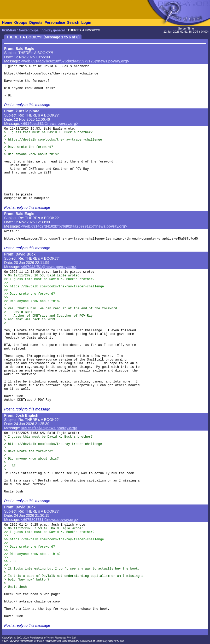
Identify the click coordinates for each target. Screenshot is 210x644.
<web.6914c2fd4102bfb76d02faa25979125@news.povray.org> (74, 226)
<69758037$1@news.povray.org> (50, 520)
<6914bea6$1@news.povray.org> (50, 124)
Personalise (55, 22)
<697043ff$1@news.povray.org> (49, 267)
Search (73, 22)
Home (7, 22)
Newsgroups (29, 30)
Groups (21, 22)
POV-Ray (9, 30)
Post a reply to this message (27, 105)
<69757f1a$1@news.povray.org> (49, 428)
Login (86, 22)
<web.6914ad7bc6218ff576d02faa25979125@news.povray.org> (75, 61)
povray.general (53, 30)
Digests (36, 22)
